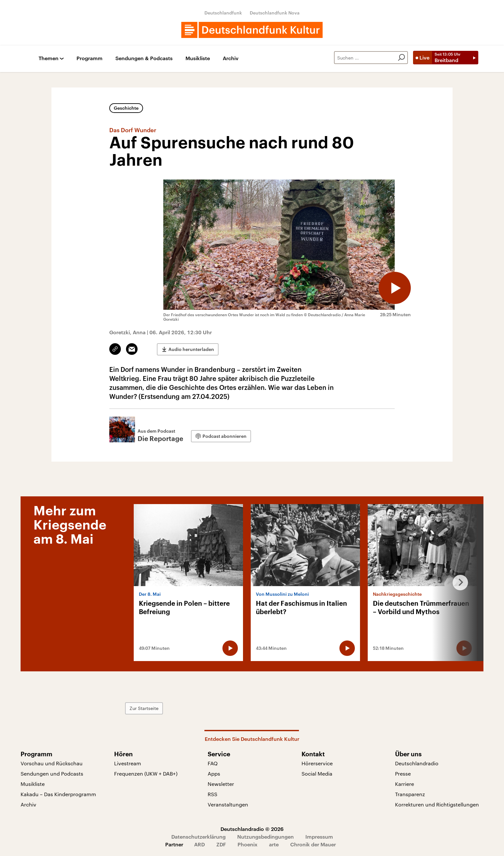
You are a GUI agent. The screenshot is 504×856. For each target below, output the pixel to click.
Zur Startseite (144, 708)
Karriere (405, 784)
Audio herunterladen (191, 349)
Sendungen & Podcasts (144, 58)
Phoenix (248, 844)
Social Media (317, 773)
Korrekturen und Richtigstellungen (437, 804)
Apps (214, 773)
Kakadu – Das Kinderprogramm (58, 794)
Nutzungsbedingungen (265, 837)
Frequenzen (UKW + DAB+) (146, 773)
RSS (212, 794)
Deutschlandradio (417, 763)
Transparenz (410, 794)
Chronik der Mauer (313, 844)
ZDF (221, 844)
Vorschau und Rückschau (52, 763)
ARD (199, 844)
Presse (403, 773)
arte (274, 844)
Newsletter (221, 784)
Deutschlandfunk (223, 13)
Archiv (231, 58)
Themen (49, 58)
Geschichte (126, 108)
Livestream (128, 763)
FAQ (213, 763)
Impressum (319, 837)
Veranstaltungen (228, 804)
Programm (90, 58)
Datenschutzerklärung (198, 837)
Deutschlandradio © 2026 (252, 829)
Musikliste (198, 58)
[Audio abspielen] (395, 288)
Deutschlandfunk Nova (275, 13)
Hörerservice (317, 763)
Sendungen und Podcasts (52, 773)
